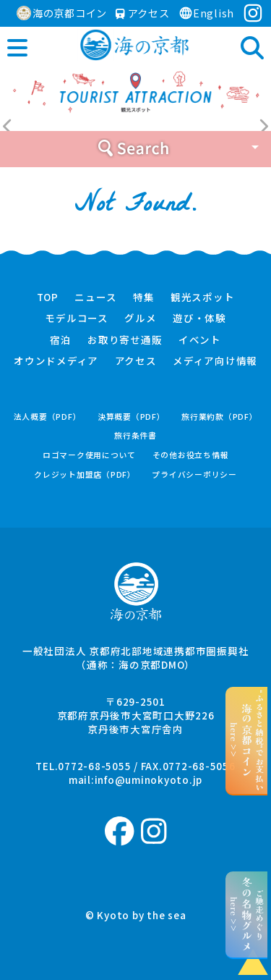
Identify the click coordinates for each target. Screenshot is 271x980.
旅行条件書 (135, 435)
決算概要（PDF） (132, 417)
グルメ (140, 318)
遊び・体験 (199, 318)
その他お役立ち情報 (191, 455)
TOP (48, 297)
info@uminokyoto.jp (149, 780)
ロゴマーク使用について (89, 455)
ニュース (95, 297)
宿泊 (61, 340)
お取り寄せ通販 (125, 340)
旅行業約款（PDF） (220, 417)
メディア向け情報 (215, 361)
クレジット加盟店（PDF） (85, 474)
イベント (200, 340)
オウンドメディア (56, 361)
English (206, 13)
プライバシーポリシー (194, 474)
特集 (144, 297)
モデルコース (77, 318)
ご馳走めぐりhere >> (247, 914)
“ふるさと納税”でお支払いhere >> (247, 740)
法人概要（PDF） (48, 417)
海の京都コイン (62, 13)
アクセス (142, 13)
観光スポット (203, 297)
